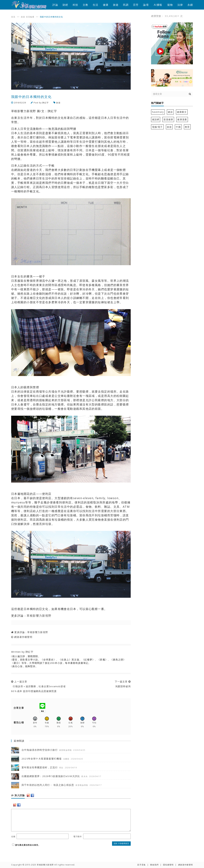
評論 (55, 5)
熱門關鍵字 (157, 103)
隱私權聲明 (168, 865)
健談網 (156, 119)
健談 (170, 112)
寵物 (170, 5)
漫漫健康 (168, 119)
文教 (85, 5)
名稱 (13, 837)
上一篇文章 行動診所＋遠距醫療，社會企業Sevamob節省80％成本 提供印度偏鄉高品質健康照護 (38, 686)
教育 (187, 127)
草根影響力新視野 (39, 616)
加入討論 (18, 795)
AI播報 (158, 5)
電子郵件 (78, 837)
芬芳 (136, 5)
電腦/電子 (157, 127)
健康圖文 (182, 112)
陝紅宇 (45, 103)
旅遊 (116, 5)
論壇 (146, 5)
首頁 (13, 17)
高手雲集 (141, 865)
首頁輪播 (30, 17)
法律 (180, 5)
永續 (190, 5)
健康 (106, 5)
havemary (158, 112)
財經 (65, 5)
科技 (75, 5)
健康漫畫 (182, 119)
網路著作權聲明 (23, 637)
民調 (126, 5)
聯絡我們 (154, 865)
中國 (178, 127)
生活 (95, 5)
